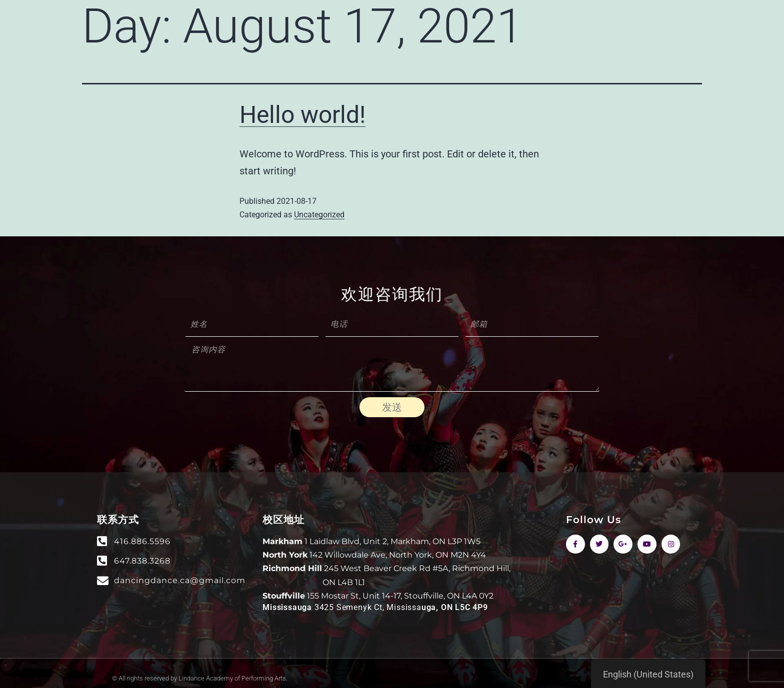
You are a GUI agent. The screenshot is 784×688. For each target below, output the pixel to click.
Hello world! (302, 115)
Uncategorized (319, 215)
